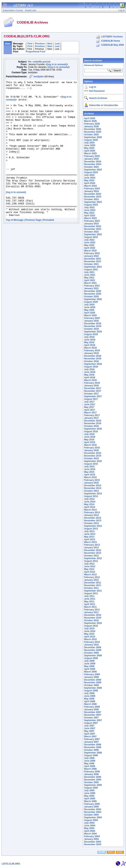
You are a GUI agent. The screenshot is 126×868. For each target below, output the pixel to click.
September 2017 (93, 396)
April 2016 (90, 442)
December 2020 (93, 291)
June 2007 (90, 728)
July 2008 (89, 693)
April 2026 (90, 118)
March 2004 (90, 834)
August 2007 (91, 723)
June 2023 (90, 210)
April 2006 (90, 766)
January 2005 (91, 807)
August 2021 (91, 270)
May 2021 (89, 278)
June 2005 (90, 793)
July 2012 (89, 564)
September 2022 (93, 234)
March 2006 (90, 769)
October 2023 (91, 199)
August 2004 (91, 820)
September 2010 (93, 623)
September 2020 (93, 299)
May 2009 (89, 666)
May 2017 (89, 407)
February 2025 (92, 156)
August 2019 (91, 334)
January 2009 (91, 677)
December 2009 (93, 647)
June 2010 (90, 631)
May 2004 (89, 828)
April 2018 (90, 378)
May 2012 (89, 569)
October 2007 (91, 718)
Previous (40, 44)
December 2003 (93, 842)
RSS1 (111, 852)
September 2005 (93, 785)
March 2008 (90, 704)
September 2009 (93, 656)
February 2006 (92, 772)
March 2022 (90, 251)
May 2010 (89, 634)
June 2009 (90, 664)
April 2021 (90, 280)
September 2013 (93, 526)
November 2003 (93, 844)
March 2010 (90, 639)
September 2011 (93, 591)
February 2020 (92, 318)
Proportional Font (36, 52)
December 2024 (93, 162)
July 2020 (89, 305)
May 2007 (89, 731)
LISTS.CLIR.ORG (11, 864)
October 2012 (91, 556)
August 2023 (91, 205)
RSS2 (120, 852)
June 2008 (90, 696)
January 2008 (91, 710)
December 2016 (93, 421)
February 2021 (92, 286)
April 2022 (90, 248)
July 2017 (89, 402)
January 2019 (91, 353)
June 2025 (90, 145)
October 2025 (91, 135)
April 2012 (90, 572)
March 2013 (90, 542)
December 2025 (93, 129)
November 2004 (93, 812)
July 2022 (89, 240)
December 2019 (93, 324)
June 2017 (90, 405)
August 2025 (91, 140)
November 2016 (93, 423)
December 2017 (93, 388)
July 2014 (89, 499)
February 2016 (92, 448)
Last (57, 44)
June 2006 (90, 761)
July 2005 (89, 790)
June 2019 (90, 340)
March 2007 (90, 737)
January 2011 (91, 612)
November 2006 (93, 747)
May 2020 (89, 310)
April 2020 (90, 313)
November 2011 (93, 585)
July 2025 (89, 143)
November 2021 (93, 261)
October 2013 (91, 523)
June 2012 (90, 566)
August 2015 (91, 464)
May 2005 (89, 796)
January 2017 (91, 418)
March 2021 (90, 283)
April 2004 (90, 831)
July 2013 (89, 531)
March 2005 (90, 801)
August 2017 (91, 399)
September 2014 (93, 494)
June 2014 (90, 502)
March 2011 (90, 607)
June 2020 (90, 307)
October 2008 (91, 685)
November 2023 (93, 197)
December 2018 (93, 356)
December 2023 (93, 194)
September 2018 (93, 364)
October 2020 (91, 297)
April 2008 (90, 701)
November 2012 (93, 553)
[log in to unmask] (57, 64)
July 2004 (89, 823)
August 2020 (91, 302)
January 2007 (91, 742)
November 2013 (93, 521)
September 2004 (93, 817)
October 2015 (91, 458)
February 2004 (92, 836)
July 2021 (89, 272)
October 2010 (91, 620)
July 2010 (89, 629)
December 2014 (93, 485)
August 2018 (91, 367)
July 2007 (89, 726)
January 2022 (91, 256)
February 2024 (92, 189)
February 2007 (92, 739)
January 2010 (91, 645)
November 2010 (93, 618)
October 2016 (91, 426)
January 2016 (91, 450)
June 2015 (90, 469)
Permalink (49, 247)
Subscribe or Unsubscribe (104, 105)
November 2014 (93, 488)
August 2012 (91, 561)
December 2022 (93, 226)
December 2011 (93, 583)
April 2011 (90, 604)
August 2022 (91, 237)
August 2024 (91, 172)
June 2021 (90, 275)
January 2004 (91, 839)
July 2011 (89, 596)
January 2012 (91, 580)
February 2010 (92, 642)
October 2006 (91, 750)
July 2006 (89, 758)
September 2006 (93, 753)
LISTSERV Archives (112, 37)
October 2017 (91, 394)
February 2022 (92, 253)
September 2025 (93, 137)
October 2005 (91, 782)
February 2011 (92, 610)
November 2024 (93, 164)
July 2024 (89, 175)
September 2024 (93, 170)
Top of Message (15, 247)
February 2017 (92, 415)
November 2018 (93, 359)
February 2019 (92, 351)
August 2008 (91, 691)
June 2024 (90, 178)
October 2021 (91, 264)
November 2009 (93, 650)
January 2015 (91, 483)
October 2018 (91, 361)
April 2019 (90, 345)
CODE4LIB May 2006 (112, 45)
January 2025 (91, 159)
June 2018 (90, 372)
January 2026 (91, 126)
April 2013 (90, 539)
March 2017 (90, 413)
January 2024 (91, 191)
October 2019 (91, 329)
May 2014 (89, 504)
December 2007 (93, 712)
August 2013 (91, 529)
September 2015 (93, 461)
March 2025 (90, 153)
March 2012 (90, 575)
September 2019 (93, 332)
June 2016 (90, 437)
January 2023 (91, 224)
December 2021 (93, 259)
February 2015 (92, 480)
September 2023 (93, 202)
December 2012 (93, 550)
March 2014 (90, 510)
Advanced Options (93, 65)
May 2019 (89, 342)
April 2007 (90, 734)
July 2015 (89, 467)
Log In (93, 87)
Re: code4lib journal (39, 62)
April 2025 (90, 151)
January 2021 (91, 288)
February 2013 (92, 545)
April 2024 (90, 183)
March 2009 (90, 672)
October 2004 (91, 815)
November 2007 (93, 715)
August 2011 (91, 593)
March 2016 (90, 445)
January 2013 (91, 548)
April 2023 (90, 216)
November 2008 (93, 683)
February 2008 (92, 707)
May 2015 (89, 472)
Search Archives (93, 61)
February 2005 (92, 804)
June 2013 (90, 534)
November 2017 (93, 391)
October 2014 (91, 491)
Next (50, 44)
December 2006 (93, 745)
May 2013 (89, 537)
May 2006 (89, 764)
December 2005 (93, 777)
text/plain (39, 77)
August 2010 (91, 626)
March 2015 (90, 477)
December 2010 (93, 615)
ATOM (101, 852)
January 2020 (91, 321)
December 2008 (93, 680)
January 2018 (91, 386)
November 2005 (93, 780)
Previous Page (33, 247)
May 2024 (89, 180)
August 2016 (91, 431)
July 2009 (89, 661)
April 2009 (90, 669)
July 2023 (89, 207)
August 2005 (91, 788)
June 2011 (90, 599)
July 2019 (89, 337)
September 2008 (93, 688)
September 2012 (93, 558)
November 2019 (93, 326)
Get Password (97, 91)
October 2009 (91, 653)
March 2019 (90, 348)
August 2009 (91, 658)
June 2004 (90, 826)
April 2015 (90, 475)
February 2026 (92, 124)
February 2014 (92, 512)
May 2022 (89, 245)
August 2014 (91, 496)
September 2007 (93, 720)
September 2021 (93, 267)
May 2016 (89, 440)
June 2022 (90, 243)
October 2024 (91, 167)
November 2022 (93, 229)
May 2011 (89, 602)
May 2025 (89, 148)
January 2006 (91, 774)
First (30, 44)
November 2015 (93, 456)
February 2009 (92, 674)
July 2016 (89, 434)
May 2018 (89, 375)
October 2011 (91, 588)
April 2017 (90, 410)
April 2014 (90, 507)
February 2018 (92, 383)
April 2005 (90, 799)
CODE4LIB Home (110, 41)
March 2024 (90, 186)
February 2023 (92, 221)
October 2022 (91, 232)
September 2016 (93, 429)
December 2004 (93, 809)
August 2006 (91, 755)
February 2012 (92, 577)
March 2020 (90, 315)
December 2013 (93, 518)
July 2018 (89, 369)
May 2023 (89, 213)
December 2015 (93, 453)
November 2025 (93, 132)
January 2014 (91, 515)
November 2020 (93, 294)
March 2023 (90, 218)
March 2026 (90, 121)
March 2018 (90, 380)
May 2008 (89, 699)
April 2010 (90, 637)
